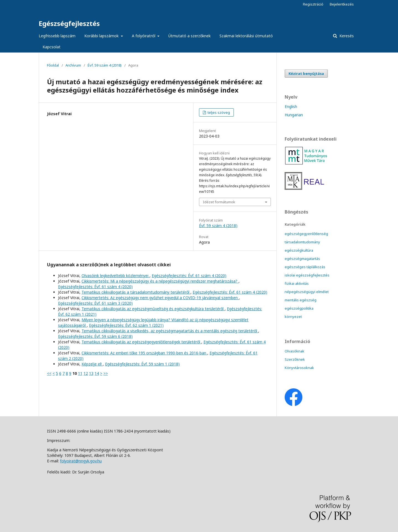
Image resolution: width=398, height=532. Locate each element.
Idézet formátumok (219, 202)
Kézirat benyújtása (306, 73)
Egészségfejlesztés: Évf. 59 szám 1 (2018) (142, 364)
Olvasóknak (294, 351)
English (291, 106)
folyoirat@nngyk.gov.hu (81, 461)
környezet (293, 317)
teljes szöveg (218, 112)
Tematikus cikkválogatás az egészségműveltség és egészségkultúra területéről (153, 309)
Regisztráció (313, 4)
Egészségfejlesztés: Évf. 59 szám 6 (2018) (95, 336)
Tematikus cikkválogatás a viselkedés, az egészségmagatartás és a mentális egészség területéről (170, 331)
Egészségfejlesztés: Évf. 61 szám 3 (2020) (95, 303)
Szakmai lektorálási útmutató (246, 36)
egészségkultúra (299, 250)
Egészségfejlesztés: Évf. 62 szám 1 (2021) (126, 325)
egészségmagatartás (302, 259)
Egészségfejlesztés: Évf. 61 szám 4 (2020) (189, 276)
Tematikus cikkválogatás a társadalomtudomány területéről (136, 292)
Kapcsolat (52, 47)
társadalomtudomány (302, 242)
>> (106, 373)
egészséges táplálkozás (305, 267)
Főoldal (53, 65)
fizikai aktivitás (297, 283)
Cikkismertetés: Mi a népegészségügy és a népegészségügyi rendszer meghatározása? (160, 281)
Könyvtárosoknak (299, 368)
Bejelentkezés (342, 4)
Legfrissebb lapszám (57, 36)
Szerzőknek (295, 359)
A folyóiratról (144, 36)
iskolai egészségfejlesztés (307, 275)
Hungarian (294, 115)
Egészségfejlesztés (69, 23)
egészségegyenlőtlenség (306, 234)
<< (49, 373)
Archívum (73, 65)
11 (80, 373)
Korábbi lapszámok (102, 36)
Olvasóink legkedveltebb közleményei (116, 276)
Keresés (346, 36)
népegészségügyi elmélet (307, 292)
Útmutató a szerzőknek (189, 36)
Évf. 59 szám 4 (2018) (105, 65)
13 (91, 373)
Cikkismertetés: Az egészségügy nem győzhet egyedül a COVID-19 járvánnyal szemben (160, 298)
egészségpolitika (299, 308)
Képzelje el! (92, 364)
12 (86, 373)
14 (97, 373)
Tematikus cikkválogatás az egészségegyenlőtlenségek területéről (141, 342)
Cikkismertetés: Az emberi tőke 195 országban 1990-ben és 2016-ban (144, 353)
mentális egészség (301, 300)
